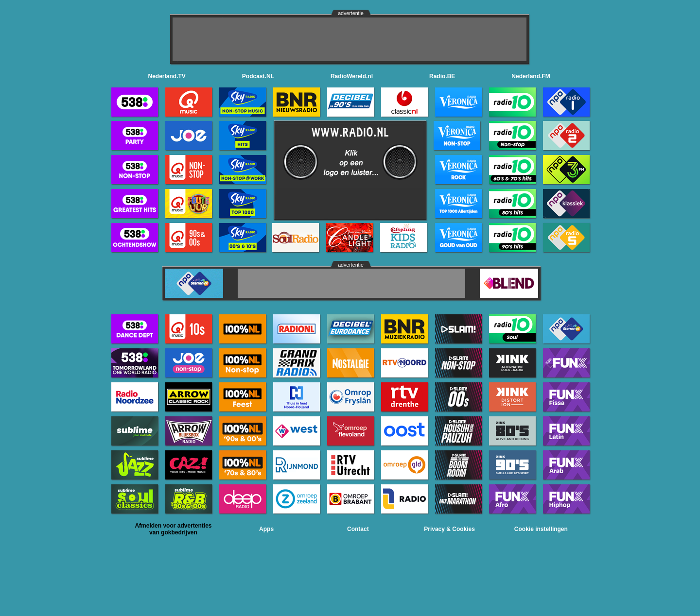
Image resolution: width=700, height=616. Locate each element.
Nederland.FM (531, 76)
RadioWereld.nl (352, 76)
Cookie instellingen (541, 529)
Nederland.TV (167, 76)
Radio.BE (442, 76)
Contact (358, 529)
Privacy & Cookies (449, 529)
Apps (266, 529)
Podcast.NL (258, 76)
